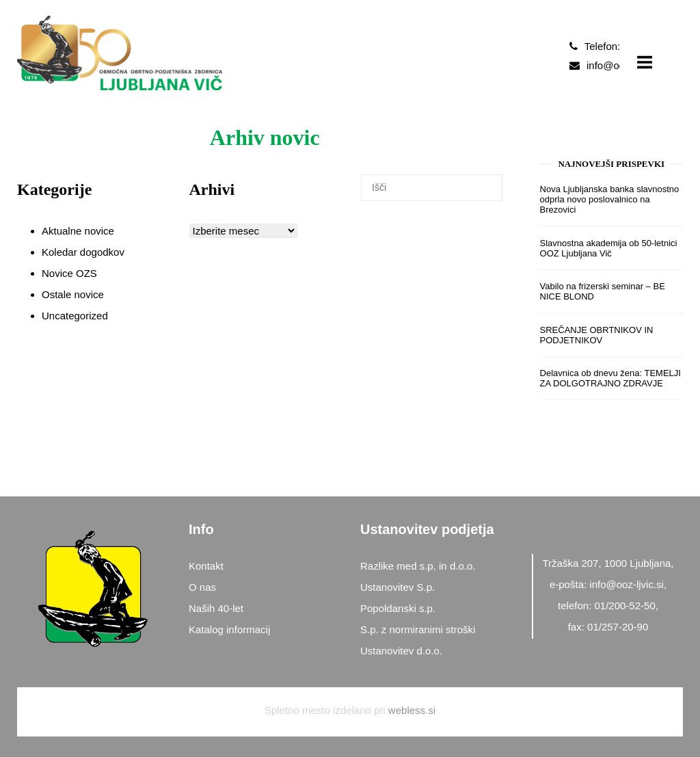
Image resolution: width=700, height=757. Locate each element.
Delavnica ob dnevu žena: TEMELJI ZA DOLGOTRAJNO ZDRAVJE (610, 378)
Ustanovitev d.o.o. (401, 651)
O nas (202, 587)
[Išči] (327, 216)
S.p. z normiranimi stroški (418, 629)
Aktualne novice (78, 231)
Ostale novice (73, 294)
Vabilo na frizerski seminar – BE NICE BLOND (603, 291)
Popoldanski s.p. (398, 608)
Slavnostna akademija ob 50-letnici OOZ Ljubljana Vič (609, 248)
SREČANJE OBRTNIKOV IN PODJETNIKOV (597, 335)
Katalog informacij (229, 629)
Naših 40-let (216, 608)
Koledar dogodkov (83, 252)
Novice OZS (69, 273)
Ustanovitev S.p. (398, 587)
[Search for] (432, 187)
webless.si (412, 710)
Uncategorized (75, 316)
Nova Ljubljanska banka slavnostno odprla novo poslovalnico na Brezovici (610, 199)
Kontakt (206, 566)
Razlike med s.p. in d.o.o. (418, 566)
